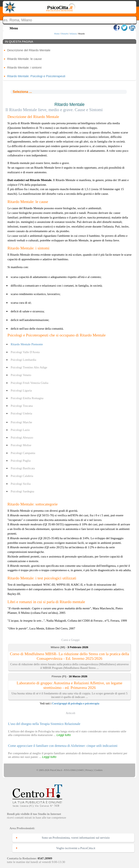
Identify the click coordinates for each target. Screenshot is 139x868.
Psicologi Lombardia (23, 360)
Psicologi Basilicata (23, 468)
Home (57, 34)
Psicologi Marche (21, 422)
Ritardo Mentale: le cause (24, 59)
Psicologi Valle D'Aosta (25, 352)
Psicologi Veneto (21, 375)
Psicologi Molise (21, 445)
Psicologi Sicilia (21, 484)
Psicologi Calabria (22, 476)
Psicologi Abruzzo (22, 437)
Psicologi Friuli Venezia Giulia (29, 383)
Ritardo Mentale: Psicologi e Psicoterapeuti (36, 76)
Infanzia (73, 34)
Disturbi (65, 34)
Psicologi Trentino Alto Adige (29, 367)
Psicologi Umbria (21, 413)
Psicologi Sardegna (22, 491)
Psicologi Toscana (22, 406)
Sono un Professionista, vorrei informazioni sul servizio (76, 838)
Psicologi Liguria (21, 390)
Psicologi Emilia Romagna (27, 398)
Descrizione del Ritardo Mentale (29, 50)
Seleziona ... (22, 92)
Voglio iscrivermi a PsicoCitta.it (76, 848)
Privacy (89, 770)
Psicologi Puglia (21, 461)
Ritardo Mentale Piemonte (27, 344)
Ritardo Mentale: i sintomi (24, 67)
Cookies (98, 770)
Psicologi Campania (23, 453)
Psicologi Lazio (20, 430)
